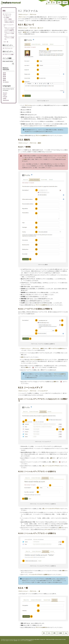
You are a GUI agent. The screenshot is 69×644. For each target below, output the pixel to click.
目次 (4, 11)
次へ (54, 3)
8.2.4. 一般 (6, 42)
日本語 (5, 98)
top (66, 633)
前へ (49, 3)
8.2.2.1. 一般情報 (8, 19)
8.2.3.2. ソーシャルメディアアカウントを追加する (9, 33)
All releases (6, 82)
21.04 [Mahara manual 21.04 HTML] (4, 78)
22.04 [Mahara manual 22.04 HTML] (4, 75)
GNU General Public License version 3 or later (56, 639)
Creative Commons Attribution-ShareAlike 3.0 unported (33, 639)
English (5, 95)
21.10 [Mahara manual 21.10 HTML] (4, 77)
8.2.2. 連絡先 (6, 17)
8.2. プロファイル (7, 14)
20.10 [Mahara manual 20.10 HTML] (4, 80)
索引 (59, 3)
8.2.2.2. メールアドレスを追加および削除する (9, 21)
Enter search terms (8, 61)
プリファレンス (8, 48)
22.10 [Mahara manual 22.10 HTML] (4, 73)
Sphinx (30, 641)
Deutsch (5, 93)
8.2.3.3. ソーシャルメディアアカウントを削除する (9, 38)
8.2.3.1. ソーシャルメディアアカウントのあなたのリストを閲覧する (9, 29)
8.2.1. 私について (7, 16)
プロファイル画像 (8, 54)
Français (5, 97)
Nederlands (6, 100)
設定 (65, 3)
